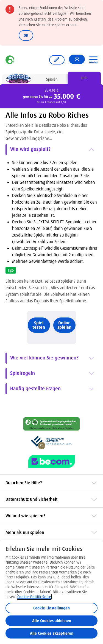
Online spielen (64, 325)
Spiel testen (39, 325)
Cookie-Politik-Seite (34, 597)
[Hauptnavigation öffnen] (93, 60)
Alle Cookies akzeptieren (52, 633)
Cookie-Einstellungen (51, 608)
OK (26, 35)
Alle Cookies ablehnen (52, 621)
